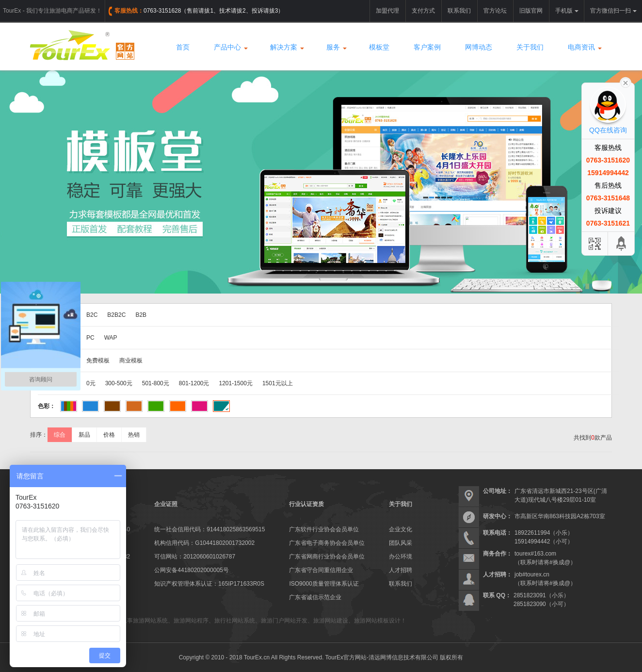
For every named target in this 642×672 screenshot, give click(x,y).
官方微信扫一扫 (613, 11)
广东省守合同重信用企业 (321, 570)
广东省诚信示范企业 (315, 597)
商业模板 (131, 361)
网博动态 (479, 47)
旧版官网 (531, 11)
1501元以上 (278, 383)
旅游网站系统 (150, 621)
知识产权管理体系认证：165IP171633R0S (209, 584)
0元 (91, 383)
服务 (336, 47)
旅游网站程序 (191, 621)
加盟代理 (387, 11)
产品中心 (230, 47)
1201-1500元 (236, 383)
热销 (134, 435)
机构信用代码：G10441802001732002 (204, 543)
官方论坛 (495, 11)
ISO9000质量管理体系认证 (324, 584)
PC (90, 338)
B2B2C (116, 315)
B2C (92, 315)
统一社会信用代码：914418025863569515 (209, 529)
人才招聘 (401, 570)
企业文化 (401, 529)
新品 (84, 435)
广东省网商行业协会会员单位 (327, 557)
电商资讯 (584, 47)
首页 (183, 47)
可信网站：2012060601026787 (195, 557)
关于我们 (530, 47)
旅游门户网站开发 (284, 621)
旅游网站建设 (331, 621)
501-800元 (156, 383)
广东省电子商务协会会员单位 (327, 543)
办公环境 (401, 557)
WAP (111, 338)
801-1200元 (194, 383)
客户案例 (427, 47)
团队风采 (401, 543)
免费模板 (98, 361)
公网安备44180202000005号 (191, 570)
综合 (60, 435)
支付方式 (423, 11)
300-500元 (119, 383)
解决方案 (286, 47)
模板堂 (379, 47)
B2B (141, 315)
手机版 (567, 11)
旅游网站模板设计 (377, 621)
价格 (109, 435)
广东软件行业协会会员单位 (324, 529)
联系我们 (459, 11)
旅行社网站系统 (235, 621)
